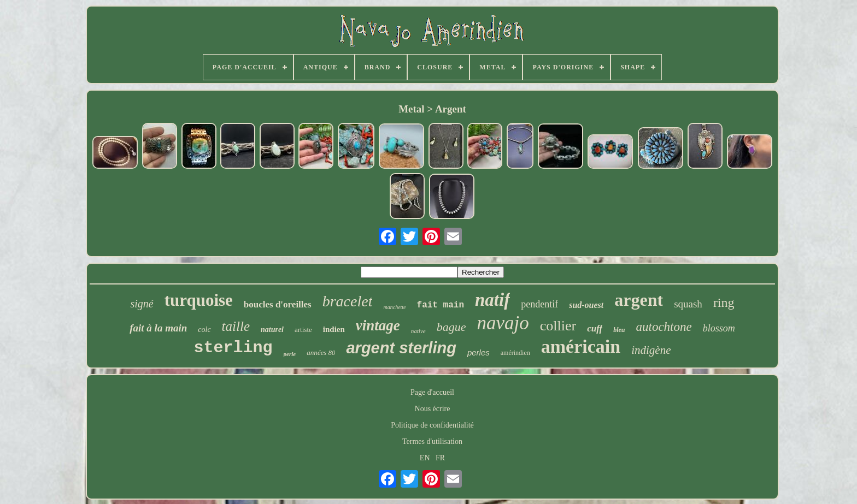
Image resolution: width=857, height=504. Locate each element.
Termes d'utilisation (432, 441)
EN (425, 458)
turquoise (199, 300)
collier (558, 326)
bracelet (348, 301)
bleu (619, 330)
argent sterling (401, 348)
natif (492, 300)
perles (479, 352)
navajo (503, 323)
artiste (303, 330)
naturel (272, 330)
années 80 (321, 352)
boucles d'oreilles (278, 304)
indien (334, 329)
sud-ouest (586, 305)
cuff (595, 328)
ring (724, 303)
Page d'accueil (432, 392)
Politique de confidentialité (432, 425)
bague (451, 327)
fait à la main (158, 328)
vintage (378, 325)
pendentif (539, 304)
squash (688, 304)
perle (290, 354)
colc (204, 330)
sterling (233, 348)
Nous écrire (433, 409)
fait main (441, 305)
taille (236, 326)
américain (581, 346)
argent (639, 300)
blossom (719, 328)
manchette (394, 307)
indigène (651, 350)
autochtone (664, 327)
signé (142, 304)
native (418, 331)
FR (440, 458)
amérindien (515, 353)
